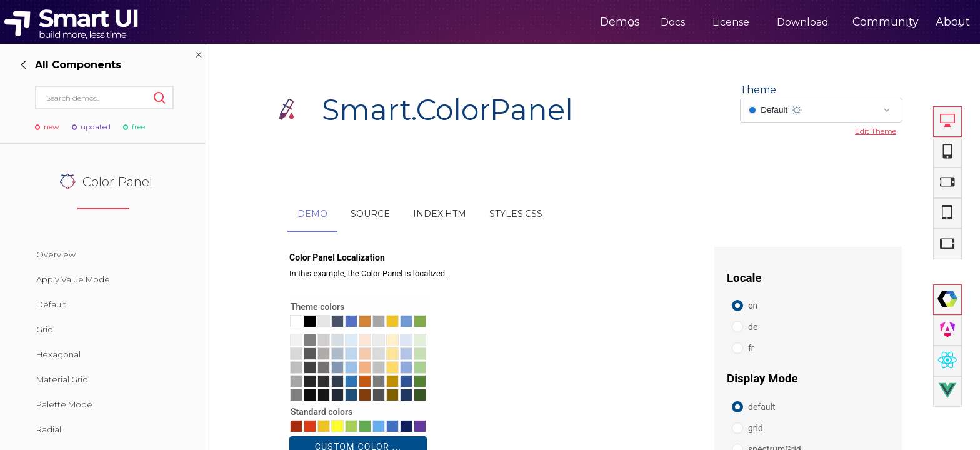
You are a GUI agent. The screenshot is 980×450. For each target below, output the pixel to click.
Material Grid (62, 379)
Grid (45, 329)
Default (51, 304)
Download (758, 22)
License (687, 22)
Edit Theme (876, 131)
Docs (628, 22)
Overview (56, 254)
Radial (49, 429)
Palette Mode (64, 404)
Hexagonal (58, 354)
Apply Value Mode (73, 279)
